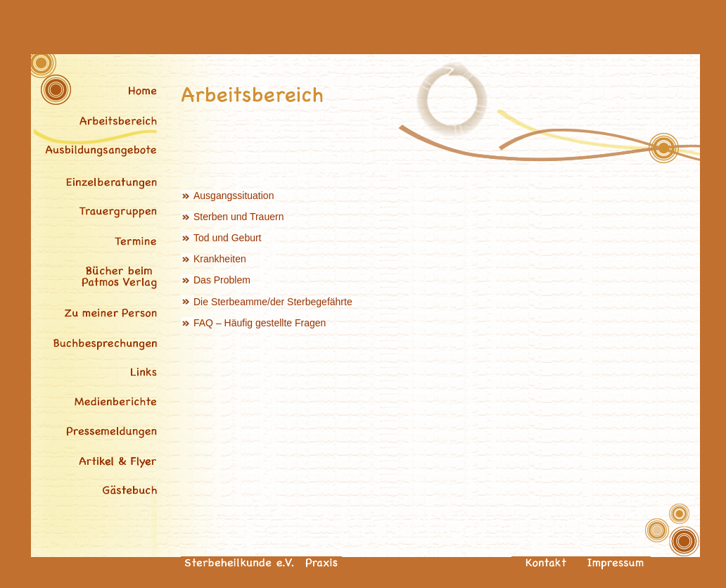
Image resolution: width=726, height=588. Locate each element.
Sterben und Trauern (238, 217)
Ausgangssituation (234, 196)
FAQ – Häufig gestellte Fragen (260, 323)
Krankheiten (220, 259)
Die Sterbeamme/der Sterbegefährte (267, 302)
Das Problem (222, 280)
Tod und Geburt (228, 238)
